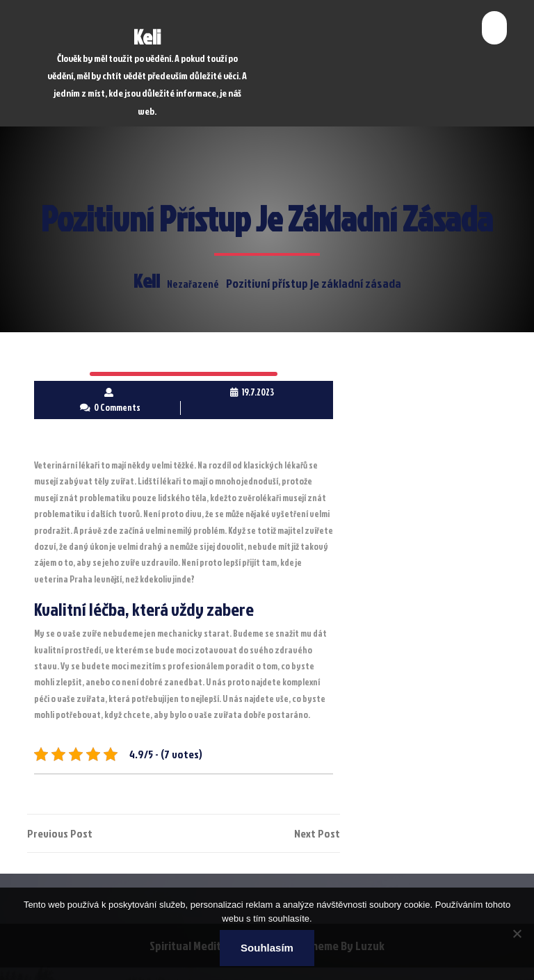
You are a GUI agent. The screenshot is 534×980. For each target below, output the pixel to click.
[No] (517, 933)
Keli (147, 37)
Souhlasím (267, 948)
